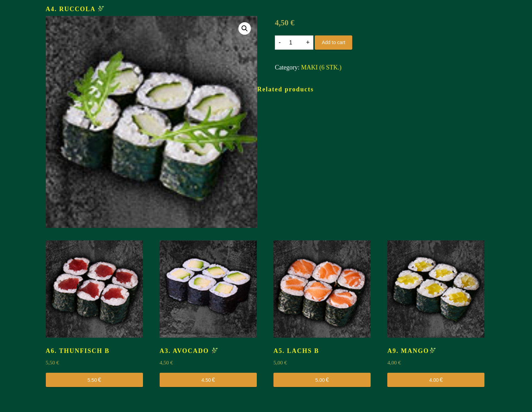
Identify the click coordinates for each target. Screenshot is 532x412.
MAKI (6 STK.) (321, 67)
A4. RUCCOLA (75, 9)
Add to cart (333, 42)
